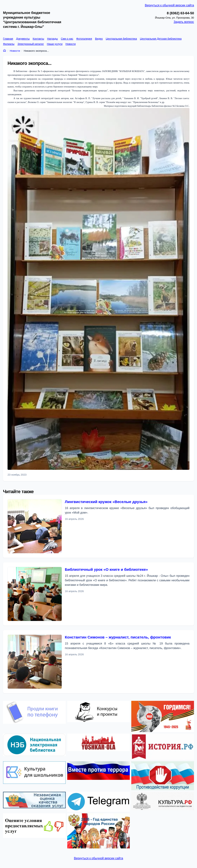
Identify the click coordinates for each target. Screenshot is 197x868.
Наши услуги (55, 44)
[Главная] (5, 50)
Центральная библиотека (121, 39)
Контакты (38, 39)
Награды (52, 39)
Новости (71, 44)
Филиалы (9, 44)
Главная (8, 39)
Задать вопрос (184, 22)
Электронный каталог (31, 44)
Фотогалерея (84, 39)
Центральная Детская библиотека (161, 39)
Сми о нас (67, 39)
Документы (23, 39)
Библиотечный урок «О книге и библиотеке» (106, 569)
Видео (99, 39)
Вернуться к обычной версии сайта (169, 5)
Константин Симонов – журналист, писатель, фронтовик (118, 637)
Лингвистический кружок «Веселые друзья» (106, 502)
